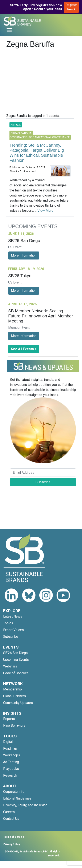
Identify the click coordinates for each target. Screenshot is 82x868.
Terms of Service (14, 837)
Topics (8, 623)
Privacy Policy (12, 844)
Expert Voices (13, 630)
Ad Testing (11, 762)
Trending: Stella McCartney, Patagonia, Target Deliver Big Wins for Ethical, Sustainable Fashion (37, 153)
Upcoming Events (16, 660)
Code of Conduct (15, 673)
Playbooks (11, 769)
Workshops (12, 755)
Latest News (13, 616)
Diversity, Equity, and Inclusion (25, 805)
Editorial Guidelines (17, 798)
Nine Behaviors (14, 726)
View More (45, 211)
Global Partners (15, 696)
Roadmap (10, 748)
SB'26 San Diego (15, 653)
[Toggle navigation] (9, 30)
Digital (8, 742)
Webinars (10, 666)
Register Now (71, 7)
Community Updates (18, 703)
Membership (13, 689)
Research (10, 775)
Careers (9, 812)
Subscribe (43, 482)
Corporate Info (14, 792)
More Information (24, 255)
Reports (9, 719)
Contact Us (11, 819)
